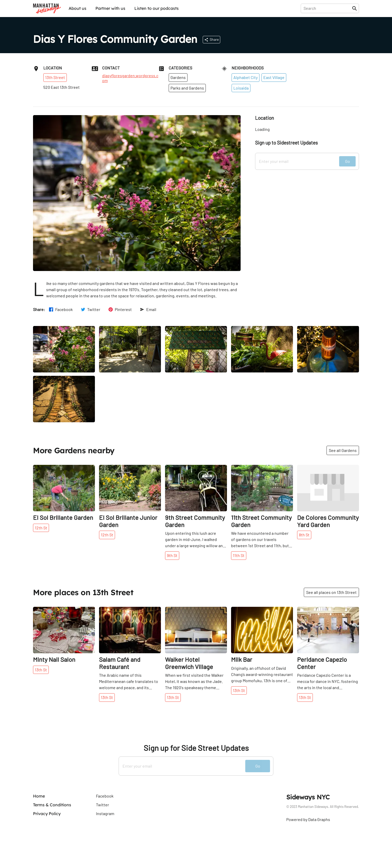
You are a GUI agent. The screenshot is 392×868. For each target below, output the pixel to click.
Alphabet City (246, 77)
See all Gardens (343, 450)
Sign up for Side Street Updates (196, 748)
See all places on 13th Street (331, 592)
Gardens (178, 77)
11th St (239, 555)
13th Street (55, 77)
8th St (304, 535)
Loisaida (241, 88)
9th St (172, 555)
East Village (274, 77)
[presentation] (327, 8)
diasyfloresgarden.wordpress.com (130, 78)
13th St (41, 670)
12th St (41, 528)
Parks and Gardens (187, 88)
